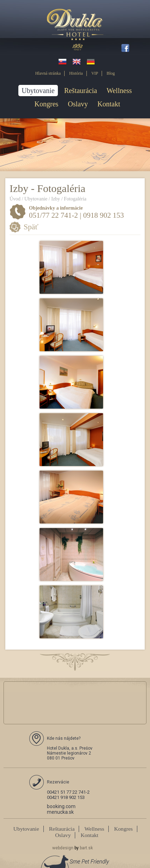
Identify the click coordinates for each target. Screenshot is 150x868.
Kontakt (109, 104)
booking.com (61, 806)
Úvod (15, 199)
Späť (31, 227)
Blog (111, 73)
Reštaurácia (81, 91)
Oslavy (78, 104)
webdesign (63, 848)
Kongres (47, 104)
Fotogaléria (75, 199)
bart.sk (86, 848)
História (76, 73)
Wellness (119, 91)
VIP (95, 73)
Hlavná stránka (48, 73)
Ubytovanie (38, 91)
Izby (56, 199)
